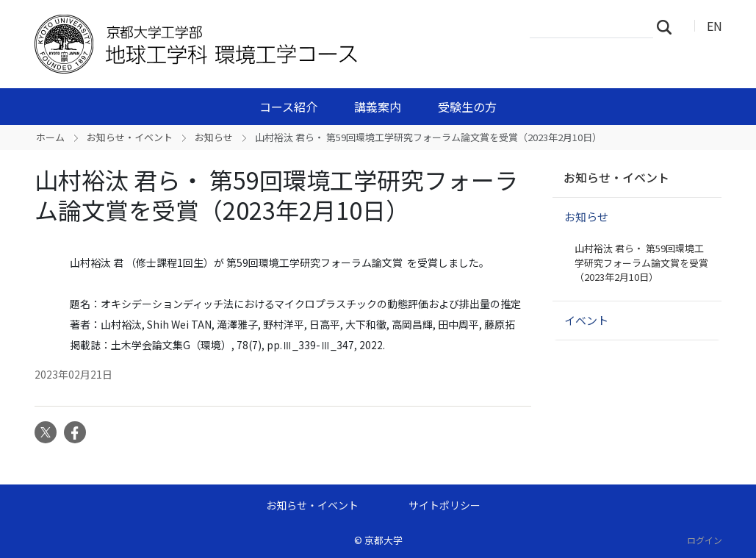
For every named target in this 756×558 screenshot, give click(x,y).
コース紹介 (288, 107)
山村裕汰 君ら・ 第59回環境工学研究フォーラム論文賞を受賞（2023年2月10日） (641, 262)
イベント (586, 320)
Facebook (75, 432)
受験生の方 (467, 107)
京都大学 (384, 540)
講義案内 (378, 107)
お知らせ (214, 137)
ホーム (50, 137)
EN (714, 26)
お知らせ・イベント (130, 137)
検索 (669, 26)
